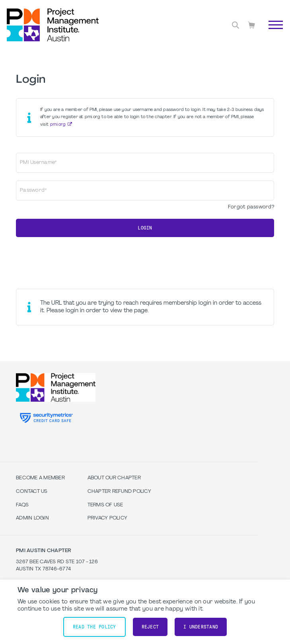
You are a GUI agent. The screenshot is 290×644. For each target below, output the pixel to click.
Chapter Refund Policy (119, 492)
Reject (150, 627)
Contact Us (32, 492)
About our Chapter (114, 478)
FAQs (22, 505)
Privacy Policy (108, 518)
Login (145, 228)
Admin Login (32, 518)
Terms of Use (105, 505)
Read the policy (94, 627)
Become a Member (40, 478)
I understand (201, 627)
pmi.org (58, 125)
